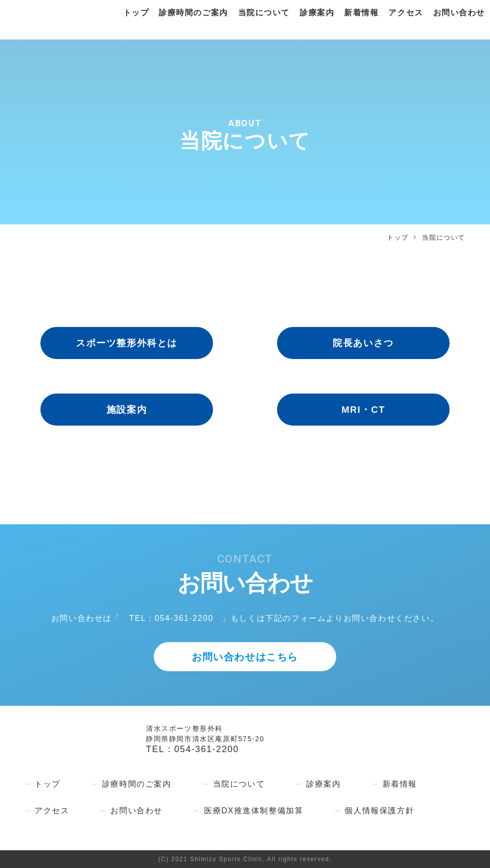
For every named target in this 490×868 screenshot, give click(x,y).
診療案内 (316, 13)
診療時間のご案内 (193, 13)
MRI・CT (364, 410)
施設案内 (127, 410)
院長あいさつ (363, 343)
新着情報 (361, 13)
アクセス (406, 13)
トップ (135, 13)
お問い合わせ (459, 13)
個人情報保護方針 (379, 811)
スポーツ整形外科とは (127, 343)
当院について (264, 13)
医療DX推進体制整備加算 (254, 811)
